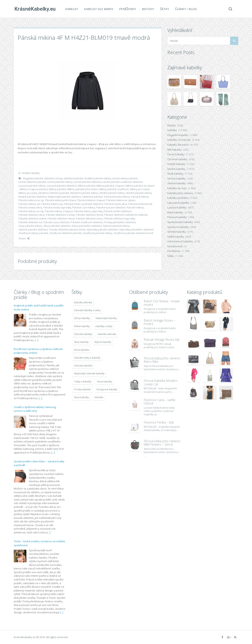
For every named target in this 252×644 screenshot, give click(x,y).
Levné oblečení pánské (32, 182)
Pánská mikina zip (52, 204)
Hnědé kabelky (31, 173)
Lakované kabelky (178, 203)
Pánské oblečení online (32, 218)
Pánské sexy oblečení (57, 222)
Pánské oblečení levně (89, 215)
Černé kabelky (176, 154)
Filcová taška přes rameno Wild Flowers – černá (162, 443)
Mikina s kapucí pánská (34, 189)
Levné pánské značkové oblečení (123, 182)
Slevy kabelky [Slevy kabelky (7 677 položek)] (81, 342)
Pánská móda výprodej (57, 207)
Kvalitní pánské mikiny (98, 178)
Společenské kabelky (180, 222)
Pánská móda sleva (30, 207)
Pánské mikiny (135, 207)
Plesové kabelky (177, 217)
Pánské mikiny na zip (31, 211)
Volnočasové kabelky (180, 241)
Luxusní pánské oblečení (62, 186)
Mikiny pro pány (28, 193)
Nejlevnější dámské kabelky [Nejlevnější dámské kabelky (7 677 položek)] (89, 373)
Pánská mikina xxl (29, 204)
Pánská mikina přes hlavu (61, 200)
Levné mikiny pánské (125, 178)
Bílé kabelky (175, 150)
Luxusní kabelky (177, 207)
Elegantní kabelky (178, 135)
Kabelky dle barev (98, 9)
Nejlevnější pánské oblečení (65, 197)
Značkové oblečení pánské (66, 233)
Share (24, 238)
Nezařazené (175, 246)
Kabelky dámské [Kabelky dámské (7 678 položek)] (83, 302)
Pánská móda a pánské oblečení (84, 204)
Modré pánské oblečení (33, 197)
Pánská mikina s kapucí (91, 200)
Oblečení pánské (93, 197)
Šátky (164, 9)
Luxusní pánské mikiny (32, 186)
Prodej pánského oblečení (120, 222)
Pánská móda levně (140, 204)
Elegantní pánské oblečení (39, 178)
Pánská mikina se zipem (121, 200)
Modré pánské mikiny (139, 193)
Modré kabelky (176, 169)
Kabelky (71, 9)
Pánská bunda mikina (117, 197)
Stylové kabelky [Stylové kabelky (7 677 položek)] (103, 342)
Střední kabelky (177, 232)
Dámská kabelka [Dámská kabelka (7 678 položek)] (83, 366)
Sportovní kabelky (178, 227)
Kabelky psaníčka (178, 198)
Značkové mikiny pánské (33, 233)
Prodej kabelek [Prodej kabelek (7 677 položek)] (82, 389)
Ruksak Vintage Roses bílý (162, 340)
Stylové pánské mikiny (116, 226)
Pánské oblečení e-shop (60, 215)
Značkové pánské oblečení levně (133, 233)
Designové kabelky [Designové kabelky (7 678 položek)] (107, 389)
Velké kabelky (176, 237)
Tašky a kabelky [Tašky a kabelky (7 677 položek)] (83, 382)
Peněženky (127, 9)
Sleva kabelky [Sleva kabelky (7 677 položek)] (81, 397)
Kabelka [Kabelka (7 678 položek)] (99, 397)
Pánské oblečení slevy (89, 218)
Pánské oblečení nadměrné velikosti (126, 215)
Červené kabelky (177, 159)
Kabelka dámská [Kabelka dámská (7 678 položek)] (107, 334)
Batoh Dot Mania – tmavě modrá (162, 303)
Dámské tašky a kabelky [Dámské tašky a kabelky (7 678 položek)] (87, 358)
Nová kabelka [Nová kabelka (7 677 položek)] (82, 350)
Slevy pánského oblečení (87, 226)
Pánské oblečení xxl (30, 222)
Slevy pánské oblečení (57, 226)
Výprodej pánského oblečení (136, 229)
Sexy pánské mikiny (30, 226)
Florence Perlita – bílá (159, 422)
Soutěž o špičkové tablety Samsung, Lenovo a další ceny (35, 409)
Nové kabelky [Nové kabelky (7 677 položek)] (105, 382)
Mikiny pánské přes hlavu (83, 189)
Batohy (147, 9)
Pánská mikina (140, 197)
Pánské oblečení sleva (61, 218)
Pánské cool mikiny (84, 207)
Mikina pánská (87, 186)
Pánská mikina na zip (31, 200)
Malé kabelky (175, 212)
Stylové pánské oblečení (33, 229)
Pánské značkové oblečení (87, 222)
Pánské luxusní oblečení (111, 207)
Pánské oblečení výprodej (119, 218)
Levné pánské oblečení (88, 182)
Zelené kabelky (177, 183)
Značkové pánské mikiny (98, 233)
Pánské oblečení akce (32, 215)
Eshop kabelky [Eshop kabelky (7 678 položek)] (82, 318)
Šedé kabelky (175, 174)
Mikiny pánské (57, 189)
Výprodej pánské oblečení (102, 229)
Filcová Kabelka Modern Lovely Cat (161, 382)
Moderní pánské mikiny (84, 193)
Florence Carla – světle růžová (160, 402)
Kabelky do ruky (177, 188)
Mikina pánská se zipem (140, 186)
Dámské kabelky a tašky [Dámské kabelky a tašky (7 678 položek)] (87, 310)
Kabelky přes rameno (180, 193)
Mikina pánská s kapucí (110, 186)
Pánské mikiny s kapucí (59, 211)
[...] (37, 340)
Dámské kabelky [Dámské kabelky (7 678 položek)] (83, 334)
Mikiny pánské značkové (114, 189)
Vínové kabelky (176, 179)
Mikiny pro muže (140, 189)
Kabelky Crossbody (179, 140)
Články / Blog (185, 9)
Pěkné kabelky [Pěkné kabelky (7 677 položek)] (82, 326)
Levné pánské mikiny (60, 182)
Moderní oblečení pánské (54, 193)
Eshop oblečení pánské (69, 178)
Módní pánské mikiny (112, 193)
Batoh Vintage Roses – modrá (160, 322)
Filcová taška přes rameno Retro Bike (162, 360)
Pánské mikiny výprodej (88, 211)
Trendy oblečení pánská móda (67, 229)
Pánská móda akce (116, 204)
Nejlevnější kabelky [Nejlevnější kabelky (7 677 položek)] (106, 318)
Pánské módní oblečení (118, 211)
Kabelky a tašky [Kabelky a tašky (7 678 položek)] (104, 326)
